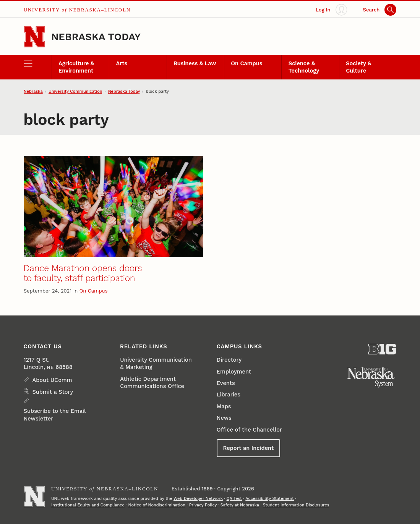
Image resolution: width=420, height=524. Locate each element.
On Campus (246, 63)
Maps (224, 406)
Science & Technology (304, 67)
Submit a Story (53, 392)
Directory (229, 360)
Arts (122, 63)
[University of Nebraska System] (371, 377)
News (224, 418)
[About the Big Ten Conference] (382, 349)
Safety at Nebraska (240, 505)
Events (226, 383)
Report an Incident (248, 448)
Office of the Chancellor (249, 430)
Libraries (229, 395)
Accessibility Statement (270, 499)
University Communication (75, 91)
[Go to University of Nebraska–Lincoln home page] (34, 37)
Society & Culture (358, 67)
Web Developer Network (198, 499)
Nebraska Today (96, 37)
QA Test (234, 499)
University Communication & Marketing (156, 363)
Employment (234, 372)
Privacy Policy (203, 505)
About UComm (52, 380)
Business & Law (195, 63)
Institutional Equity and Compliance (88, 505)
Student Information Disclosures (296, 505)
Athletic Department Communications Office (152, 382)
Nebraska (33, 91)
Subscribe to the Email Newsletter (55, 415)
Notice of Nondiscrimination (156, 505)
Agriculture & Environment (76, 67)
